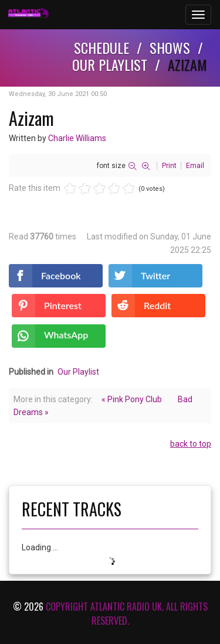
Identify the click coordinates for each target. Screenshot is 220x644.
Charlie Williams (77, 138)
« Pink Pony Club (132, 399)
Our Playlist (78, 372)
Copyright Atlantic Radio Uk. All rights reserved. (127, 614)
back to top (191, 444)
